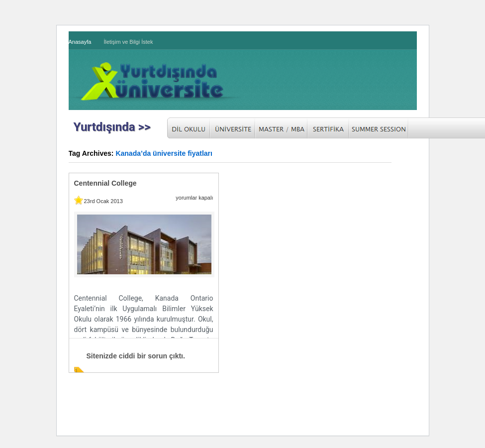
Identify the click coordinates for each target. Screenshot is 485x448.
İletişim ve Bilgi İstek (128, 42)
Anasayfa (80, 42)
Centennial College (105, 183)
